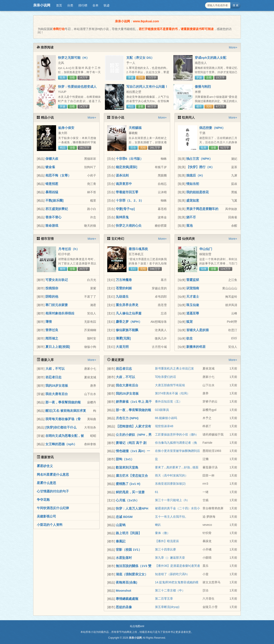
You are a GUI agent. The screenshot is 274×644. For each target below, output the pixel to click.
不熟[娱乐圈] (54, 200)
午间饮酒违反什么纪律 (53, 508)
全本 (95, 5)
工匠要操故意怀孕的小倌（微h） (177, 434)
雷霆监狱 (193, 280)
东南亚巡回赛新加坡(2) (170, 484)
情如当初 (193, 184)
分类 (70, 5)
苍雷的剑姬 (124, 288)
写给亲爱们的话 (165, 377)
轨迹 (107, 5)
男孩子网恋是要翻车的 (202, 209)
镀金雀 (50, 167)
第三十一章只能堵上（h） (172, 500)
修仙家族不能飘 (127, 330)
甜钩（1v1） (125, 459)
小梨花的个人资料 (50, 525)
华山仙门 (206, 249)
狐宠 (189, 322)
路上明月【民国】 (129, 533)
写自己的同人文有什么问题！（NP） (147, 88)
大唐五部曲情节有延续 (170, 385)
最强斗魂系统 (138, 249)
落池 (189, 225)
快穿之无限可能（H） (74, 58)
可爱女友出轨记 (57, 280)
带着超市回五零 (127, 192)
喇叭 (158, 525)
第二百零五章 (164, 599)
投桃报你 (52, 288)
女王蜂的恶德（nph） (61, 444)
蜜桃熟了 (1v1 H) (128, 484)
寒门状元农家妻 (57, 305)
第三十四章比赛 (165, 549)
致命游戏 (52, 225)
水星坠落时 (124, 558)
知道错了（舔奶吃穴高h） (172, 574)
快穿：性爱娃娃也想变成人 (77, 87)
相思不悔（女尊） (58, 175)
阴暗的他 (52, 296)
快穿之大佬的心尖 (129, 225)
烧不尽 (191, 217)
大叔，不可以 (55, 369)
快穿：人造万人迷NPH (132, 508)
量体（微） (162, 533)
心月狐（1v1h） (127, 500)
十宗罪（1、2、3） (130, 200)
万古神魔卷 (124, 280)
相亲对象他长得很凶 (60, 313)
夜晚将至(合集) (127, 582)
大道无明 (122, 347)
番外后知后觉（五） (168, 401)
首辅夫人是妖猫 (197, 330)
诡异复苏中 (124, 184)
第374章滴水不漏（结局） (172, 393)
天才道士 (193, 296)
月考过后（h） (69, 249)
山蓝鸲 (121, 525)
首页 (59, 5)
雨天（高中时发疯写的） (171, 475)
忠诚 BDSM (124, 517)
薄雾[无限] (123, 338)
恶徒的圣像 (124, 607)
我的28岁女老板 (57, 385)
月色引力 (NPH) (127, 418)
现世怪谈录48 (164, 426)
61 (157, 492)
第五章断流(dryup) (167, 607)
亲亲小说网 (42, 5)
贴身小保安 (66, 128)
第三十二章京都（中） (170, 590)
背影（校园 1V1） (129, 550)
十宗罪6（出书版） (130, 159)
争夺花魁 (43, 500)
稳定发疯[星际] (127, 167)
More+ (233, 47)
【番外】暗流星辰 (167, 541)
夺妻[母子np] (125, 209)
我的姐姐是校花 (197, 192)
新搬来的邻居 (196, 347)
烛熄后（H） (195, 175)
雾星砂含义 (45, 466)
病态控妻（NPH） (212, 128)
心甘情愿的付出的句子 (53, 491)
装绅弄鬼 (122, 217)
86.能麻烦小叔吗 (166, 418)
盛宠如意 (193, 200)
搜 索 (236, 5)
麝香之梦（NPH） (129, 322)
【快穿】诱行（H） (200, 167)
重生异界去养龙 (127, 305)
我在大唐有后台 (57, 394)
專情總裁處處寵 (127, 599)
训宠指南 (193, 288)
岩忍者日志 (53, 377)
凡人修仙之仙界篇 (129, 313)
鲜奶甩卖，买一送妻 (130, 492)
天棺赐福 (135, 128)
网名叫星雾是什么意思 (53, 474)
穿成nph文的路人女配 (211, 58)
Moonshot (124, 590)
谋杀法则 (122, 175)
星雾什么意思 (46, 483)
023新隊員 (162, 410)
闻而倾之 (52, 338)
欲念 (189, 338)
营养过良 (52, 330)
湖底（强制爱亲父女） (132, 574)
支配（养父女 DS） (140, 58)
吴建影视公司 (46, 516)
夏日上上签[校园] (58, 347)
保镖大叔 (52, 159)
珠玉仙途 (193, 305)
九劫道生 (122, 296)
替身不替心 (53, 217)
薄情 (49, 322)
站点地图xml (137, 626)
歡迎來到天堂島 (127, 467)
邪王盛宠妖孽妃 (57, 209)
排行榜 (83, 5)
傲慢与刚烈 (203, 87)
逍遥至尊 (193, 313)
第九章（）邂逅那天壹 (170, 558)
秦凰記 (121, 541)
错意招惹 (52, 184)
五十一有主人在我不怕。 (171, 517)
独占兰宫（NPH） (199, 159)
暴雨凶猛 (52, 192)
